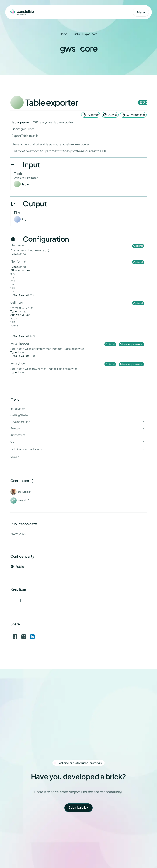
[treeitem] (78, 422)
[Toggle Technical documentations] (143, 449)
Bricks (76, 34)
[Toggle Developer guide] (143, 422)
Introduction (18, 409)
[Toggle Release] (143, 429)
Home (64, 34)
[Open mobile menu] (141, 12)
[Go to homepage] (22, 12)
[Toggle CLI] (143, 442)
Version (15, 457)
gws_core (91, 34)
